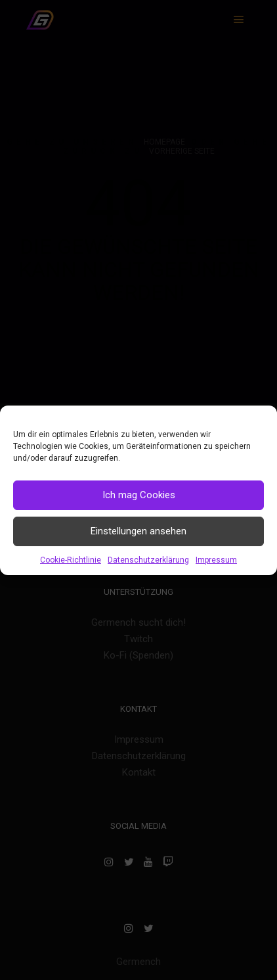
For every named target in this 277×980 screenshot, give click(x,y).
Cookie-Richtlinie (71, 560)
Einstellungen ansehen (138, 531)
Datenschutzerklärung (148, 560)
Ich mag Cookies (139, 495)
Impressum (216, 560)
